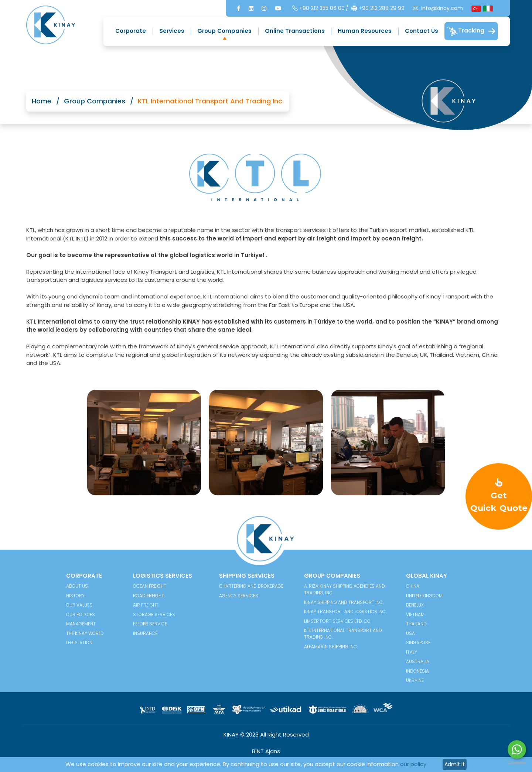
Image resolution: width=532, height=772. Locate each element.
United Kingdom (424, 596)
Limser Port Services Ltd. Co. (338, 621)
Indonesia (417, 671)
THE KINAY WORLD (85, 633)
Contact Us (422, 31)
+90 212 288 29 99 (378, 8)
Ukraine (415, 680)
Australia (418, 661)
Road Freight (149, 596)
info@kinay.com (438, 8)
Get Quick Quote (499, 496)
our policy (413, 764)
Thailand (416, 624)
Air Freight (146, 605)
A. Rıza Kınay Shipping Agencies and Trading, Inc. (345, 589)
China (413, 586)
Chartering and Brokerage (251, 586)
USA (410, 633)
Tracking (471, 31)
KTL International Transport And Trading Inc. (343, 634)
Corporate (131, 31)
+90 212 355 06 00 (318, 8)
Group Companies (224, 31)
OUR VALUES (79, 605)
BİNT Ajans (266, 751)
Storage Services (154, 614)
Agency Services (239, 596)
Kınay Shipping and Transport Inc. (344, 602)
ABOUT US (77, 586)
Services (172, 31)
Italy (412, 652)
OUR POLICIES (81, 614)
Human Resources (365, 31)
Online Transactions (295, 31)
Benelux (415, 605)
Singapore (418, 643)
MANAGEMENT (81, 624)
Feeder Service (150, 624)
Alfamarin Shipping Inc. (331, 647)
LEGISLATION (79, 643)
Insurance (145, 633)
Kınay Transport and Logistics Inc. (345, 612)
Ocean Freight (150, 586)
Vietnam (415, 614)
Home (42, 101)
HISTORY (75, 596)
